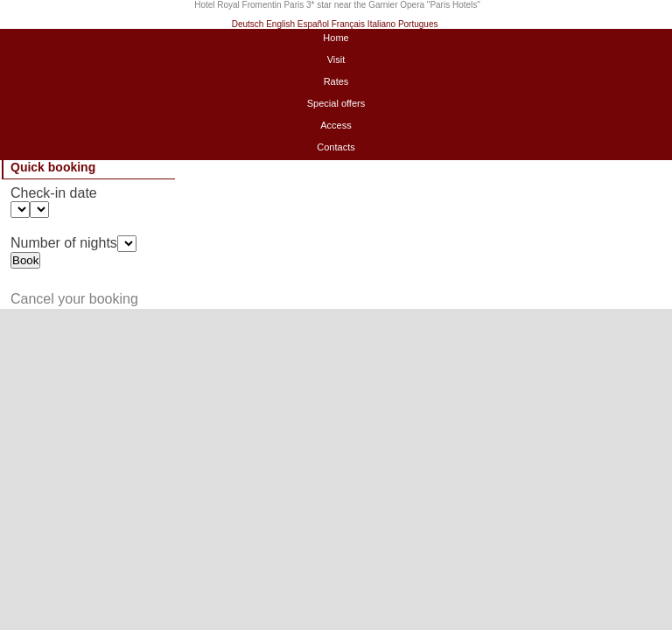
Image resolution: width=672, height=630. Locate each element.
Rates (336, 81)
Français (348, 24)
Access (336, 125)
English (280, 24)
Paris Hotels (453, 5)
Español (313, 24)
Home (336, 38)
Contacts (336, 147)
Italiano (381, 24)
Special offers (336, 103)
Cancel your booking (74, 299)
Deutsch (248, 24)
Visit (336, 59)
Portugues (418, 24)
